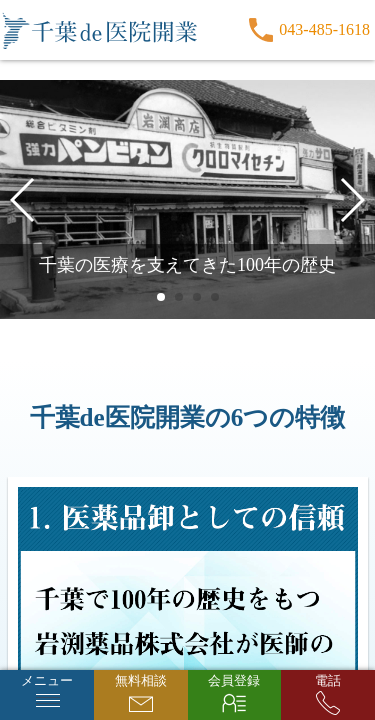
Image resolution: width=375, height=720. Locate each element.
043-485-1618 (324, 29)
